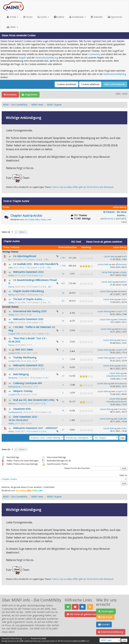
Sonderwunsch (15, 412)
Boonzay (123, 329)
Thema (6, 247)
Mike (37, 220)
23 (63, 402)
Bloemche (109, 219)
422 (63, 283)
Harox (11, 287)
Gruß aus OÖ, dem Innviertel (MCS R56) (34, 400)
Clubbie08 (122, 320)
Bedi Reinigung (21, 374)
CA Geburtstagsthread (25, 256)
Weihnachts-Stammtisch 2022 (28, 365)
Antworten (63, 247)
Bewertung (86, 247)
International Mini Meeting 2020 (30, 311)
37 (63, 430)
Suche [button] (43, 17)
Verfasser (15, 247)
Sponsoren (115, 17)
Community (94, 54)
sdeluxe (12, 404)
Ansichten (72, 247)
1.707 (63, 258)
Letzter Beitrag (120, 247)
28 (63, 367)
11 (63, 330)
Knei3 (124, 257)
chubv (43, 220)
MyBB (44, 639)
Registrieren (30, 95)
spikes (11, 303)
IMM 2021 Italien (24, 350)
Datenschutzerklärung (47, 58)
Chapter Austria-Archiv (26, 216)
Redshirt (123, 282)
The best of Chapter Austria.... (29, 299)
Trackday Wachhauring (25, 358)
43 (49, 287)
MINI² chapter (54, 105)
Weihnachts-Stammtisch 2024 (28, 272)
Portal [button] (12, 17)
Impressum (105, 617)
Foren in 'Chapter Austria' (16, 201)
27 (63, 376)
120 (48, 268)
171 (46, 260)
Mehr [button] (12, 27)
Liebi (49, 220)
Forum (28, 17)
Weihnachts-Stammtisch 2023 (28, 319)
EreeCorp (37, 641)
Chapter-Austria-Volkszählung (28, 291)
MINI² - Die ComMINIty (15, 105)
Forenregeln (106, 611)
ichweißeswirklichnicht (116, 376)
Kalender (97, 17)
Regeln (22, 58)
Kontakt (104, 625)
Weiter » (23, 232)
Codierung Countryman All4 (27, 383)
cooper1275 (121, 311)
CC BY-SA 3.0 (60, 641)
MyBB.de (26, 639)
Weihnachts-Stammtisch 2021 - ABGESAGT (35, 428)
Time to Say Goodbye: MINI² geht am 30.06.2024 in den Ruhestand (83, 187)
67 (63, 301)
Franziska (122, 409)
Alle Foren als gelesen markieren (85, 614)
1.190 (63, 266)
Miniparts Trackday (23, 391)
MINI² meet (37, 105)
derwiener (122, 292)
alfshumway (121, 264)
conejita (123, 272)
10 (63, 274)
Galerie (59, 17)
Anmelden (10, 95)
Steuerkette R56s (22, 409)
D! (9, 260)
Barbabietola (14, 387)
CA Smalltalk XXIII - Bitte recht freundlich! (35, 264)
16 (63, 321)
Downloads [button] (77, 17)
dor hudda (29, 220)
